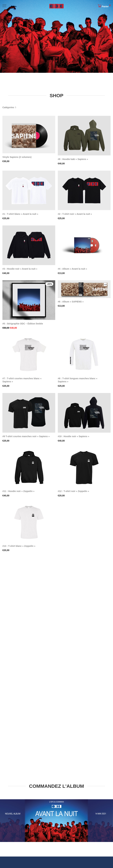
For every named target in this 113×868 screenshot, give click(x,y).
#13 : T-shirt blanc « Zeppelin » (19, 546)
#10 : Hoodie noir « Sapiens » (74, 436)
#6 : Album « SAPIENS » (71, 302)
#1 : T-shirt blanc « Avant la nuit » (20, 214)
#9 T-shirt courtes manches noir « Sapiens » (26, 436)
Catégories (8, 107)
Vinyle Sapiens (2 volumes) (17, 157)
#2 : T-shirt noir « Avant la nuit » (75, 214)
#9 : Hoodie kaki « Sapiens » (73, 159)
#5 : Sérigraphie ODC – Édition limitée (23, 324)
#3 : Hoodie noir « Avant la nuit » (20, 269)
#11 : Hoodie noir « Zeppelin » (18, 491)
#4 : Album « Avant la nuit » (72, 269)
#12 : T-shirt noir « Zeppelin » (73, 491)
